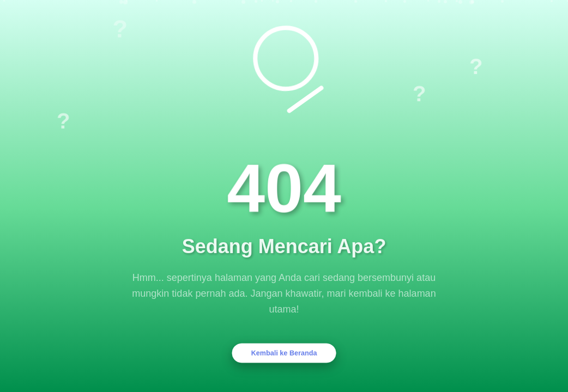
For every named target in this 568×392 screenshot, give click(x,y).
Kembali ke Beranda (284, 353)
